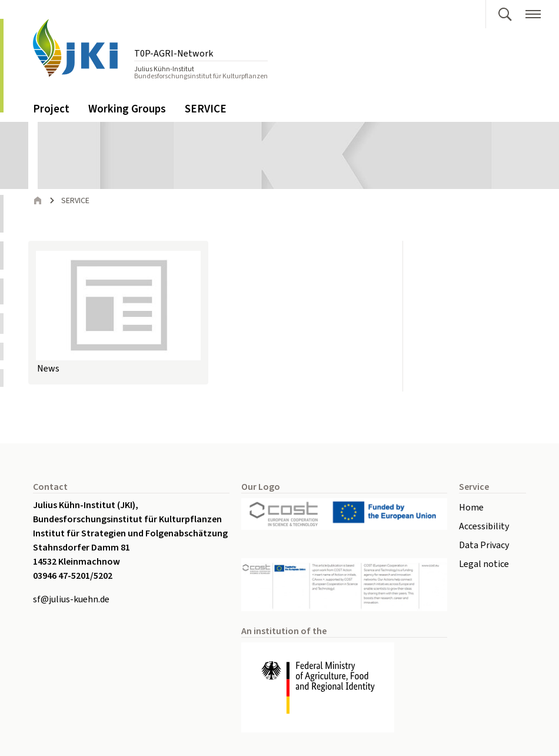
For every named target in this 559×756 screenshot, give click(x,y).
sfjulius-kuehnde (71, 599)
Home (471, 508)
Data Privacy (484, 545)
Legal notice (484, 564)
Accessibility (484, 526)
